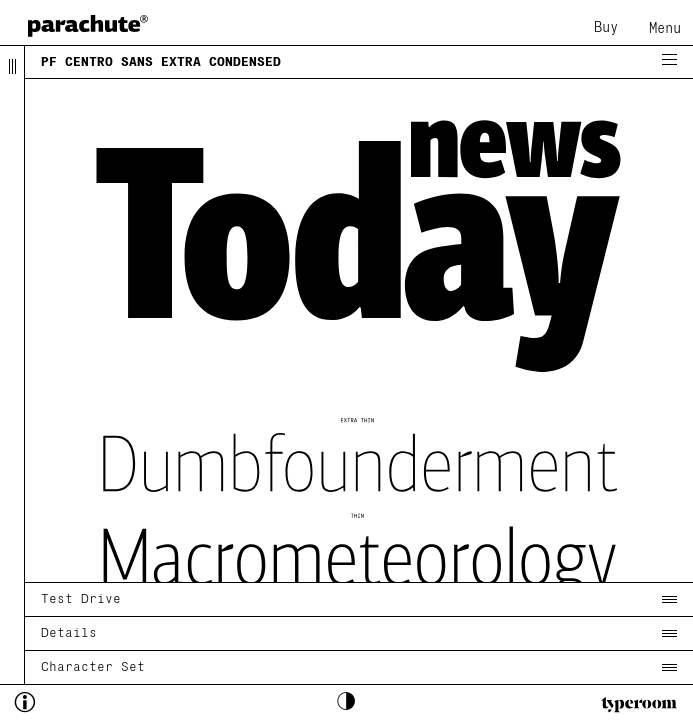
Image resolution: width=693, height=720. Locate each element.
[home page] (88, 25)
